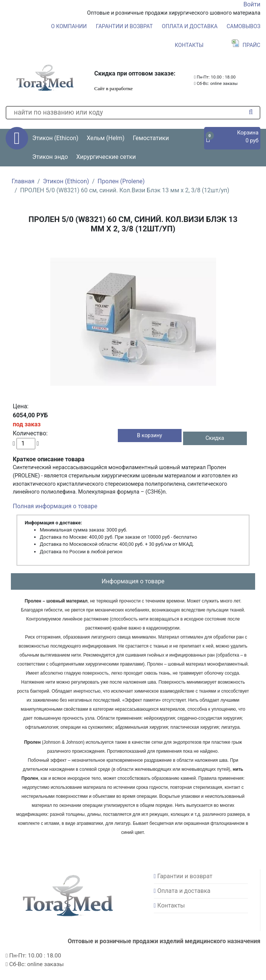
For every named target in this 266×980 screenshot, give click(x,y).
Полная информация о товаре (55, 506)
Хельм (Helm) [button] (106, 138)
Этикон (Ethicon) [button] (55, 138)
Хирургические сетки (106, 157)
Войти (252, 4)
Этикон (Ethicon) (66, 181)
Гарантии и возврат (125, 26)
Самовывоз (243, 26)
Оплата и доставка (190, 26)
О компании (69, 26)
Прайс (246, 45)
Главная (23, 181)
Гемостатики (151, 138)
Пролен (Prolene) (121, 181)
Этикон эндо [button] (50, 157)
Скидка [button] (215, 438)
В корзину (150, 436)
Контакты (189, 45)
